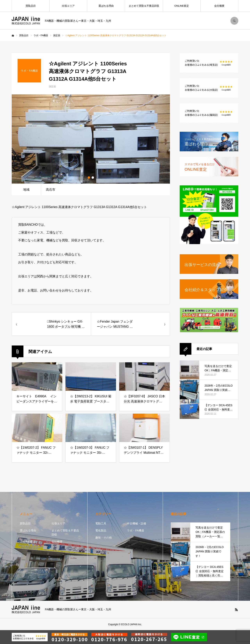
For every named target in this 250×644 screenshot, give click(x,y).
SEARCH (234, 21)
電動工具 (101, 523)
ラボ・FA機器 (135, 530)
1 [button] (89, 178)
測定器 (52, 87)
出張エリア (68, 6)
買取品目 (31, 6)
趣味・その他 (104, 538)
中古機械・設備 (137, 523)
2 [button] (93, 178)
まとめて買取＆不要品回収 (144, 6)
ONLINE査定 (182, 6)
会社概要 (219, 6)
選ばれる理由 (106, 6)
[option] (91, 139)
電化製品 (101, 530)
